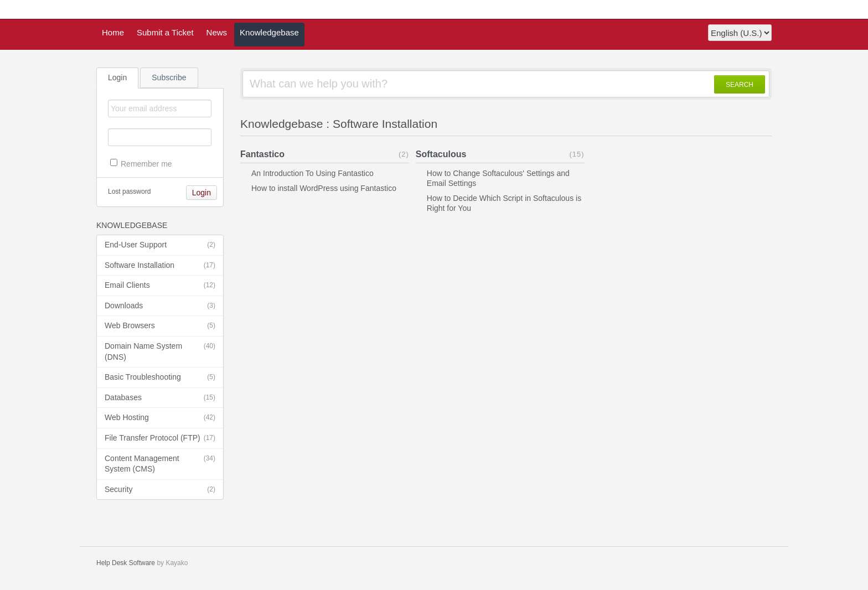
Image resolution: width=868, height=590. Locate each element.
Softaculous (441, 154)
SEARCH (740, 85)
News (217, 32)
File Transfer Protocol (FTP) (160, 438)
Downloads (160, 306)
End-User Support (160, 245)
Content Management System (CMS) (160, 464)
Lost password (129, 192)
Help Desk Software (126, 563)
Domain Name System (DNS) (160, 351)
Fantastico (262, 154)
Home (113, 32)
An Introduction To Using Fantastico (312, 173)
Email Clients (160, 286)
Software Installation (160, 266)
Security (160, 490)
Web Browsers (160, 326)
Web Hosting (160, 418)
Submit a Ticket (165, 32)
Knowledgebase (269, 32)
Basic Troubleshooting (160, 377)
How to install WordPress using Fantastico (324, 188)
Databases (160, 398)
